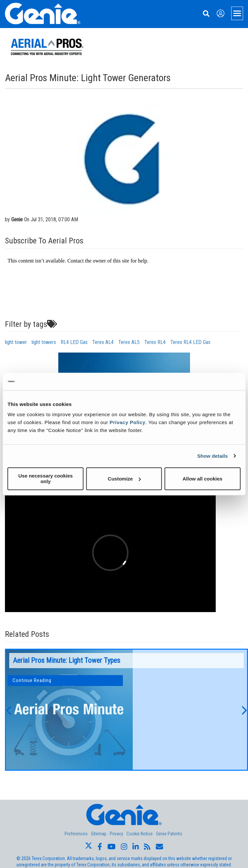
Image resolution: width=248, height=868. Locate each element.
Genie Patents (169, 834)
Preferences (76, 834)
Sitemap (99, 834)
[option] (126, 710)
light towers (44, 342)
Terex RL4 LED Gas (190, 342)
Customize (124, 479)
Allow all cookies (202, 479)
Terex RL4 (155, 342)
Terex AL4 (103, 342)
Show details (213, 456)
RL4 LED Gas (74, 342)
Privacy (116, 834)
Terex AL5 (129, 342)
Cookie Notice (140, 834)
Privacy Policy (128, 422)
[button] (8, 710)
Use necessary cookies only (46, 479)
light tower (16, 342)
